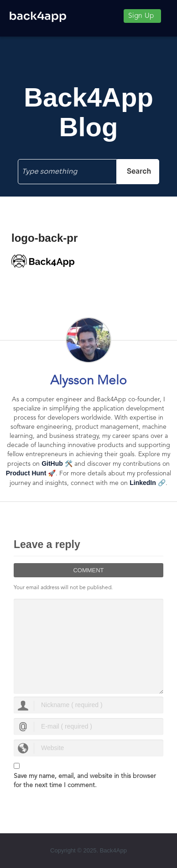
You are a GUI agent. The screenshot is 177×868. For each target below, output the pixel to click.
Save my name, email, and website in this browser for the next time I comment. (85, 781)
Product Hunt (26, 473)
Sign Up (141, 16)
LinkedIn (143, 483)
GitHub (52, 463)
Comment (88, 570)
